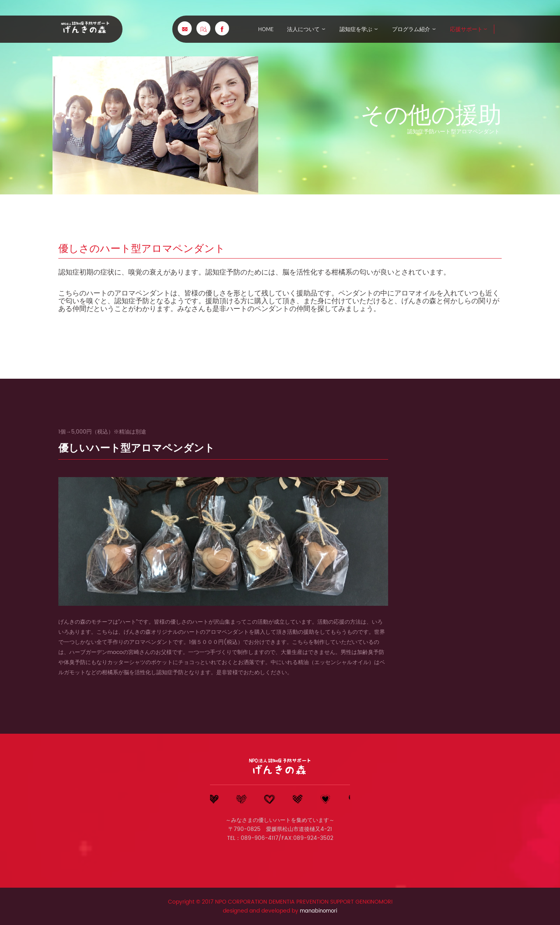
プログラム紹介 (414, 29)
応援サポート (469, 29)
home (266, 29)
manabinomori (318, 911)
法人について (307, 29)
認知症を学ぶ (359, 29)
